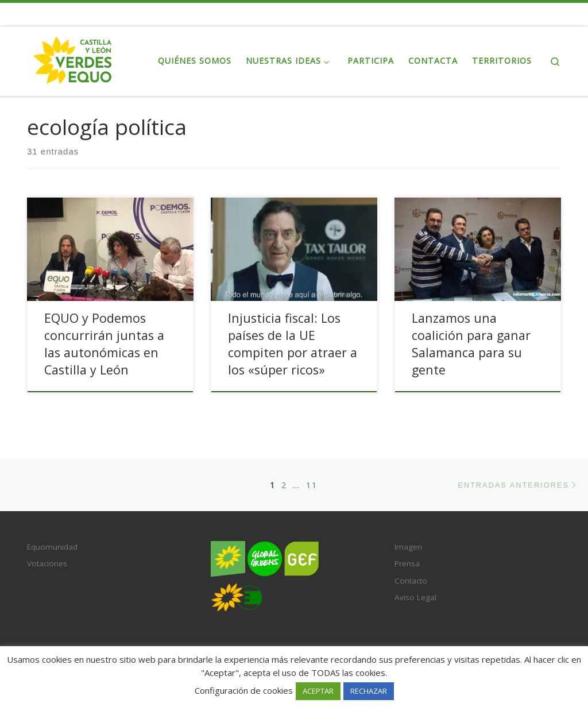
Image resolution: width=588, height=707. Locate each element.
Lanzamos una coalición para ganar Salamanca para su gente (471, 344)
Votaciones (47, 563)
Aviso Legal (415, 597)
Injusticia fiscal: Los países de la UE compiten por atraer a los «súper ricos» (293, 344)
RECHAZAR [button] (369, 691)
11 (312, 485)
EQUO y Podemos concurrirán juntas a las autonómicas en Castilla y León (104, 344)
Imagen (408, 547)
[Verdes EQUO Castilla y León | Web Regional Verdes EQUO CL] (73, 59)
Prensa (407, 563)
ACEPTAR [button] (318, 691)
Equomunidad (52, 547)
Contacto (411, 581)
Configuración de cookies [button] (244, 690)
